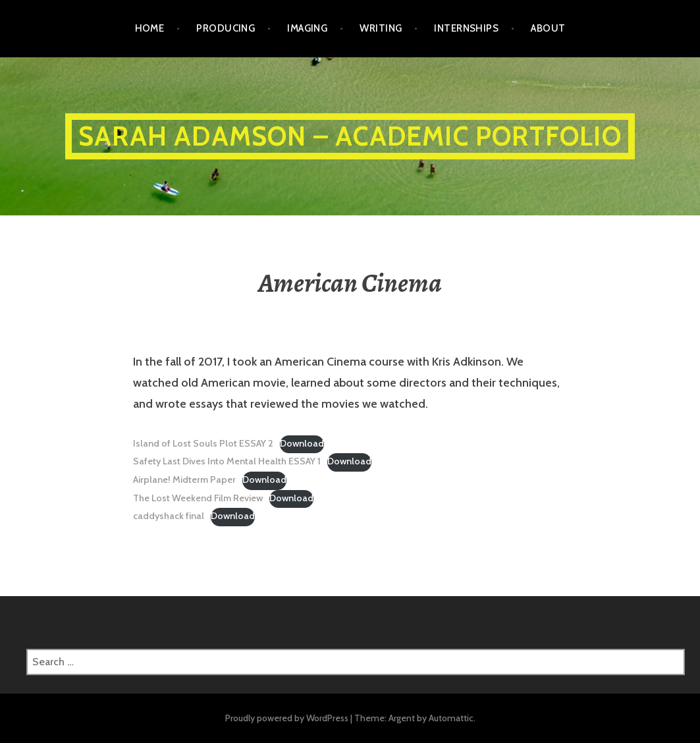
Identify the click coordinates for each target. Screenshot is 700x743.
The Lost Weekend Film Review (198, 498)
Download (302, 443)
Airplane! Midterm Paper (184, 480)
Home (150, 28)
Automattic (451, 718)
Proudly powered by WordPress (287, 718)
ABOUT (548, 28)
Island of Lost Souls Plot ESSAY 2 (203, 443)
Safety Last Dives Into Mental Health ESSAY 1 (227, 461)
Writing (381, 28)
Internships (466, 28)
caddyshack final (169, 516)
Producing (226, 28)
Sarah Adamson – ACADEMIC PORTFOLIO (350, 136)
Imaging (307, 28)
